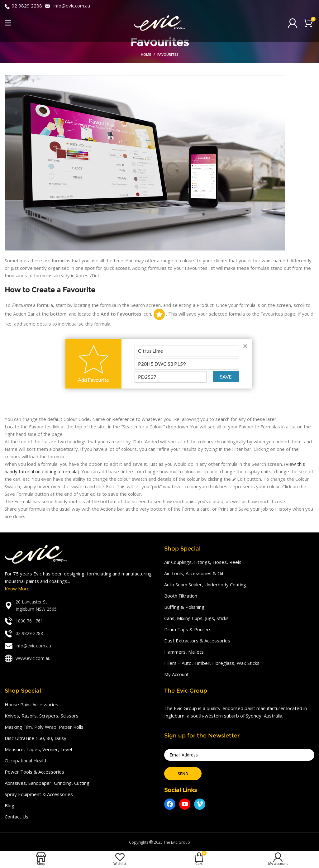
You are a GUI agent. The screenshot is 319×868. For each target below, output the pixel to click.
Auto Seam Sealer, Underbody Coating (205, 584)
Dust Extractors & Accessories (197, 641)
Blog (10, 805)
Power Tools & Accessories (34, 772)
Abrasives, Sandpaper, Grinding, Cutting (47, 783)
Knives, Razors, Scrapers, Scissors (42, 716)
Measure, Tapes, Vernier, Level (38, 749)
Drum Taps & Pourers (188, 629)
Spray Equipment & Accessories (39, 794)
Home (146, 54)
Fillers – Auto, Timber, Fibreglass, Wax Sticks (212, 663)
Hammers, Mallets (184, 652)
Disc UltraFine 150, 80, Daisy (36, 738)
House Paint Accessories (31, 704)
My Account (176, 674)
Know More (17, 589)
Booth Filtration (181, 596)
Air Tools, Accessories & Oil (194, 573)
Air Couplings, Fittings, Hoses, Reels (203, 562)
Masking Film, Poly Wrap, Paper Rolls (44, 727)
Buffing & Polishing (184, 607)
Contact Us (17, 817)
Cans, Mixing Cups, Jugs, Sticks (196, 618)
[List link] (80, 606)
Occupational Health (26, 761)
